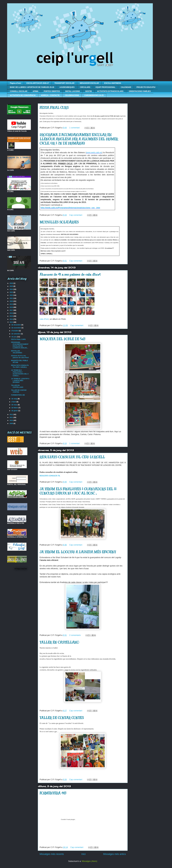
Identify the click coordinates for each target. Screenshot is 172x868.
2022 (12, 295)
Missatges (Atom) (90, 861)
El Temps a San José (21, 569)
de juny (14, 337)
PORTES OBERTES (52, 91)
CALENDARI (126, 87)
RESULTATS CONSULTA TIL (50, 476)
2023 (12, 292)
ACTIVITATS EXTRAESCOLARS (110, 91)
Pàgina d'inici (16, 83)
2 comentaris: (75, 635)
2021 (12, 298)
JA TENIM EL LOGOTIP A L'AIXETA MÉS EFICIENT (78, 552)
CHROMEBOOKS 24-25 (94, 95)
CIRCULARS (85, 87)
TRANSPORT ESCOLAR (64, 83)
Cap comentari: (76, 215)
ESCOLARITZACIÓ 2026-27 (38, 83)
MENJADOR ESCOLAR (89, 83)
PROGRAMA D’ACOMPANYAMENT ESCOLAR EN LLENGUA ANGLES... (20, 345)
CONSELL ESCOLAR (19, 91)
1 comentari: (75, 128)
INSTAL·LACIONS (73, 91)
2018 (12, 307)
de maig (15, 399)
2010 (12, 420)
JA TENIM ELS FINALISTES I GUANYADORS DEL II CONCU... (20, 373)
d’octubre (15, 331)
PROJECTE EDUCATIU (146, 87)
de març (15, 405)
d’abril (14, 402)
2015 (12, 316)
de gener (15, 411)
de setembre (16, 334)
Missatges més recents (52, 854)
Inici (83, 854)
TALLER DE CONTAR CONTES (62, 718)
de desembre (16, 325)
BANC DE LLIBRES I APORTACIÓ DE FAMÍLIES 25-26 (32, 87)
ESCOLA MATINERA (113, 83)
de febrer (15, 408)
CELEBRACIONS (72, 95)
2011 (12, 417)
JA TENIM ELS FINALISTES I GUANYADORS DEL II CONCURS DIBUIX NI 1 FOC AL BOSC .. (78, 491)
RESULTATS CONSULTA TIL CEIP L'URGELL (72, 457)
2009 (12, 423)
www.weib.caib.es (94, 153)
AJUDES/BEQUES (67, 87)
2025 (12, 286)
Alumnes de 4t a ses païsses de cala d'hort (70, 274)
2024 (12, 289)
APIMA (36, 91)
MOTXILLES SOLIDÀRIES (59, 222)
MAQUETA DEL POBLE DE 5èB (62, 339)
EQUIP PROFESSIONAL (106, 87)
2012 (12, 414)
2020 (12, 301)
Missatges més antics (115, 854)
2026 (12, 283)
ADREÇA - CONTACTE (50, 95)
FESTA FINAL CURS (54, 108)
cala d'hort (44, 319)
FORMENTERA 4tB (53, 793)
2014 (12, 319)
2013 (12, 322)
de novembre (16, 328)
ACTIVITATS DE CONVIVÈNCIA (23, 95)
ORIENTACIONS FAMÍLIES (140, 91)
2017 (12, 310)
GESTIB (89, 91)
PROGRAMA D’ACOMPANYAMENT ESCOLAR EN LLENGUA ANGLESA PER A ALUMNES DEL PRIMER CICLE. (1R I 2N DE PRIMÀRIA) (79, 139)
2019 (12, 304)
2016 (12, 313)
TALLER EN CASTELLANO (59, 642)
